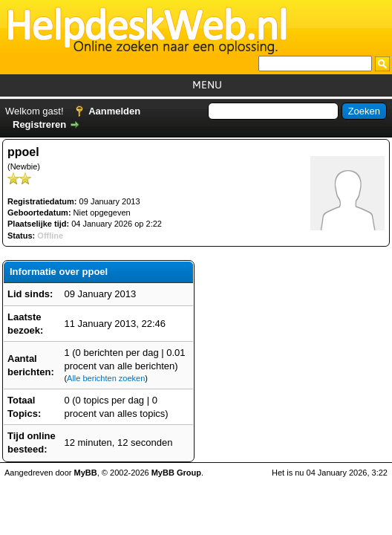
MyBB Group (176, 473)
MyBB (86, 473)
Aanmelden (114, 111)
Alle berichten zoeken (106, 378)
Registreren (39, 124)
